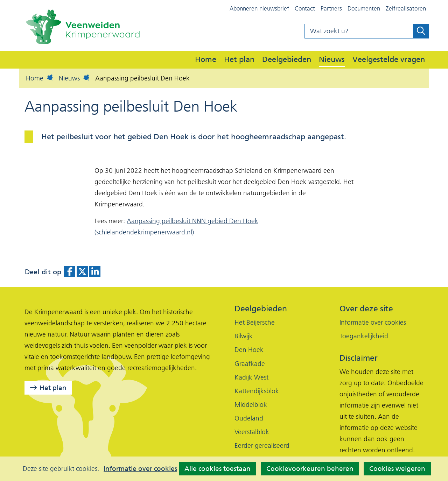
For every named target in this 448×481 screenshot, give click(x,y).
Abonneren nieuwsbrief (259, 8)
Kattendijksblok (257, 391)
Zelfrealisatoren (406, 8)
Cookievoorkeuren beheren (310, 469)
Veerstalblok (252, 432)
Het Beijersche (255, 322)
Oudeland (249, 418)
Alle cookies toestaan (218, 469)
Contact (305, 8)
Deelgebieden (287, 59)
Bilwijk (244, 336)
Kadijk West (251, 377)
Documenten (364, 8)
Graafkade (250, 364)
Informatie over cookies (140, 469)
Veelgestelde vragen (389, 59)
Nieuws (332, 59)
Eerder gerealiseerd (262, 445)
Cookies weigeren (397, 469)
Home (206, 59)
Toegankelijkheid (364, 336)
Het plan (239, 59)
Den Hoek (249, 350)
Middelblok (251, 405)
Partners (331, 8)
